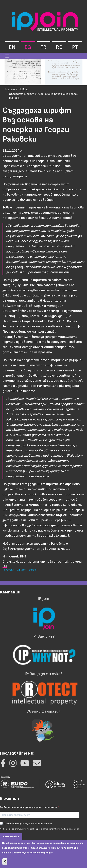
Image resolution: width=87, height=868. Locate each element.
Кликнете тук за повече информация (31, 855)
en (12, 47)
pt (75, 47)
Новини (24, 89)
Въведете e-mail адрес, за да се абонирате (29, 807)
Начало (10, 89)
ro (59, 47)
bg (28, 47)
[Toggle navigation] (7, 56)
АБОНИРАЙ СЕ (11, 837)
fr (43, 47)
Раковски (8, 570)
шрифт (21, 570)
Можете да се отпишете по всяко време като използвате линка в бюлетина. (40, 829)
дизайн (33, 570)
